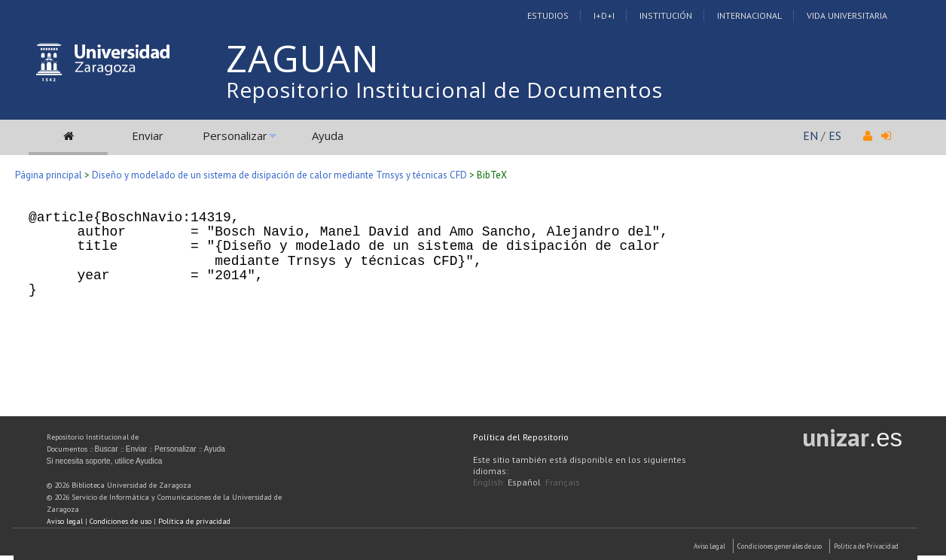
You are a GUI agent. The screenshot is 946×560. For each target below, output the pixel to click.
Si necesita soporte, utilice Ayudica (105, 461)
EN (810, 135)
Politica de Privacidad (866, 546)
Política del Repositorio (521, 437)
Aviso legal (65, 521)
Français (563, 482)
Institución (666, 15)
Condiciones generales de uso (780, 546)
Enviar (148, 135)
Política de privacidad (194, 521)
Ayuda (328, 135)
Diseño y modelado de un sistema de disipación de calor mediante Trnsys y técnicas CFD (279, 175)
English (488, 482)
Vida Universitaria (847, 15)
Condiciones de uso (121, 521)
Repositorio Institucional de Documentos (444, 90)
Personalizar (235, 135)
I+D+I (604, 15)
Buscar (107, 449)
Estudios (548, 15)
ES (835, 135)
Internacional (749, 15)
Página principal (49, 175)
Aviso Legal (709, 546)
